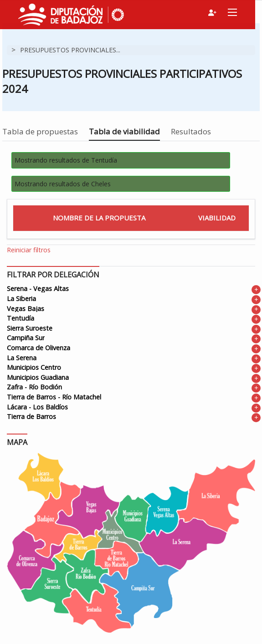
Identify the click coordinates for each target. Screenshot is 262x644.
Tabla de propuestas (40, 131)
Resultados (191, 131)
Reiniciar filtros (29, 250)
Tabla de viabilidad (124, 131)
